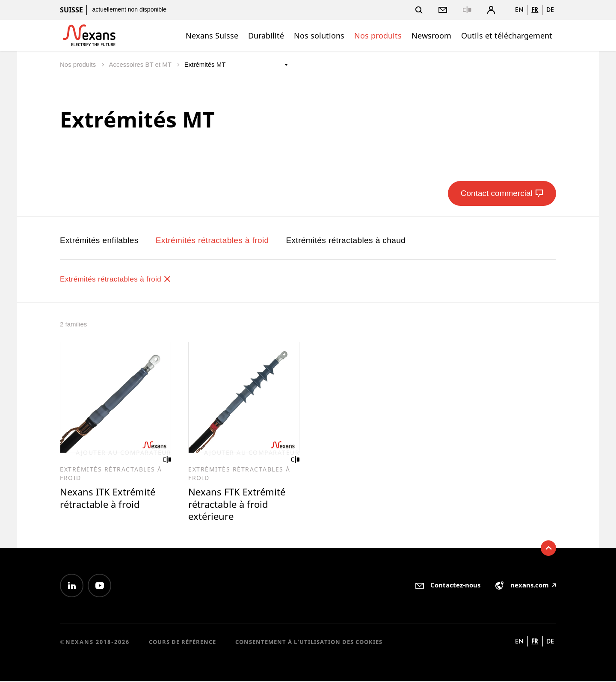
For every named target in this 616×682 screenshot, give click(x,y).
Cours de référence (182, 643)
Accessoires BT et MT (141, 64)
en (519, 10)
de (550, 10)
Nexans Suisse (212, 36)
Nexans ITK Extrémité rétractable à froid (110, 499)
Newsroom (431, 36)
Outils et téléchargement (507, 36)
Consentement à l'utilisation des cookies (309, 643)
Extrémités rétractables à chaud (346, 240)
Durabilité (266, 36)
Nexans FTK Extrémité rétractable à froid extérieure (239, 505)
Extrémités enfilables (99, 240)
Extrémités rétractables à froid (212, 240)
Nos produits (378, 36)
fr (535, 10)
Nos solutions (319, 36)
